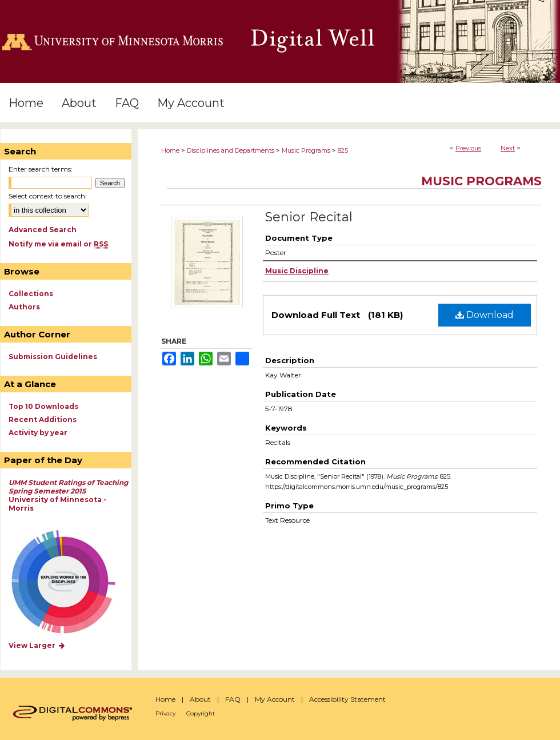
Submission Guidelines (53, 357)
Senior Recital (309, 217)
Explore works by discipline (71, 582)
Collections (31, 294)
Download (485, 315)
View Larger (37, 645)
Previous (468, 148)
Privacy (165, 713)
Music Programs (306, 150)
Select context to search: (48, 196)
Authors (24, 307)
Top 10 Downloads (43, 406)
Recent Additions (43, 419)
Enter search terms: (41, 169)
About (200, 699)
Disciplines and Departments (231, 150)
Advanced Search (43, 230)
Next (508, 148)
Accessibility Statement (347, 699)
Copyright (201, 713)
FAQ (233, 699)
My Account (275, 699)
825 (343, 150)
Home (170, 150)
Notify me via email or (58, 244)
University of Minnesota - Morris (68, 495)
